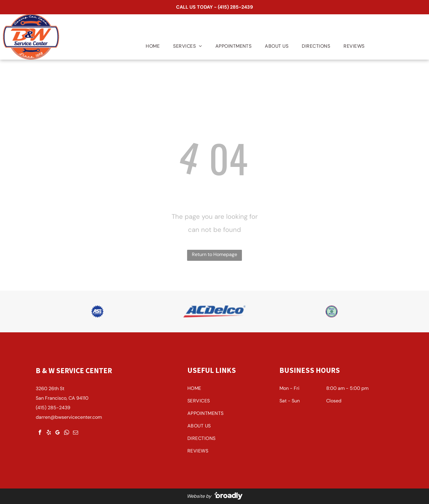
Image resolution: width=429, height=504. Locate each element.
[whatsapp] (66, 433)
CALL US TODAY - (196, 7)
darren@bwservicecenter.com (69, 417)
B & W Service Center (74, 370)
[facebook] (40, 433)
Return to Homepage (214, 254)
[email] (75, 433)
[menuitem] (150, 46)
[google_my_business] (57, 433)
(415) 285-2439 (235, 7)
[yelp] (49, 433)
